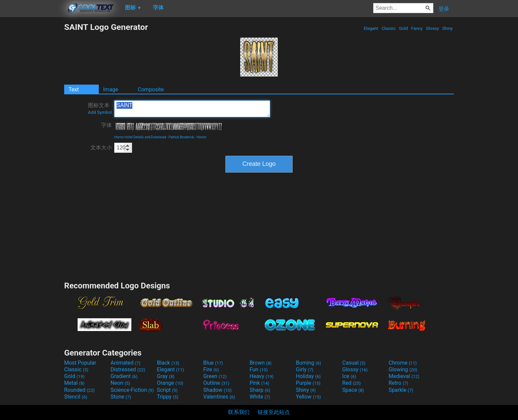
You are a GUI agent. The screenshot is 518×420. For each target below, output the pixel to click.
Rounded (79, 390)
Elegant (371, 28)
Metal (74, 383)
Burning (309, 363)
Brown (261, 363)
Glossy (432, 28)
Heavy (262, 376)
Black (168, 363)
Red (352, 383)
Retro (398, 383)
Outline (216, 383)
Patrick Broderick (181, 137)
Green (215, 376)
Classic (388, 28)
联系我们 (239, 412)
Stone (121, 397)
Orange (170, 383)
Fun (259, 369)
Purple (308, 383)
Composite (151, 89)
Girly (305, 369)
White (260, 397)
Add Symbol (100, 112)
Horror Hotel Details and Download (140, 137)
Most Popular (80, 363)
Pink (260, 383)
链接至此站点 (274, 412)
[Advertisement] (32, 123)
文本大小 (101, 148)
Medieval (404, 376)
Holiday (308, 376)
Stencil (76, 397)
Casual (354, 363)
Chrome (403, 363)
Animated (125, 363)
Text (74, 89)
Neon (120, 383)
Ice (349, 376)
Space (353, 390)
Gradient (124, 376)
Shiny (447, 28)
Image (111, 89)
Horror (201, 137)
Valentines (219, 397)
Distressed (128, 369)
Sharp (260, 390)
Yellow (308, 397)
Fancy (417, 28)
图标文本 (100, 108)
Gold (403, 28)
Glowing (403, 369)
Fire (211, 369)
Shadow (218, 390)
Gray (166, 376)
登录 (444, 9)
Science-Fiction (132, 390)
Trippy (168, 397)
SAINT (192, 109)
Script (167, 390)
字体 (106, 125)
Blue (213, 363)
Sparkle (401, 390)
